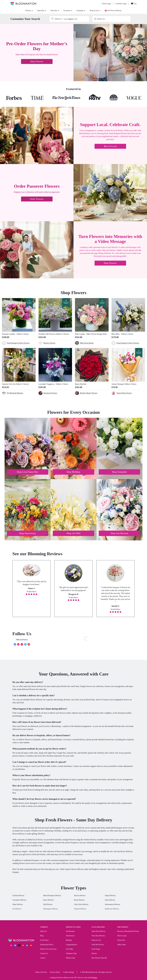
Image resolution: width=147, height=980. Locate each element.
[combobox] (114, 19)
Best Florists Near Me (99, 958)
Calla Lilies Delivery (81, 905)
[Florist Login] (106, 4)
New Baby (70, 950)
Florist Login (122, 936)
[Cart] (134, 4)
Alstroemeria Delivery (113, 905)
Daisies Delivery (80, 896)
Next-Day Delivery (98, 936)
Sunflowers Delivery (112, 909)
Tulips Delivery (110, 896)
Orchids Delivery (18, 896)
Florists (94, 954)
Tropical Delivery (80, 909)
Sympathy (81, 11)
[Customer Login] (121, 4)
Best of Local (110, 146)
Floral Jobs (121, 941)
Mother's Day (71, 958)
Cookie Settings (69, 973)
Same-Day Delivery (98, 932)
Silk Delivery (48, 905)
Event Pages (96, 950)
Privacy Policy (55, 973)
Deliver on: (101, 19)
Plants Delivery (79, 900)
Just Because (70, 932)
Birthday (69, 941)
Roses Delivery (49, 900)
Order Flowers (37, 199)
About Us (44, 932)
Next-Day (55, 11)
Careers (43, 958)
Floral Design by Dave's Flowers (18, 343)
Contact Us (44, 954)
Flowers (29, 11)
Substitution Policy (47, 945)
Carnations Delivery (19, 900)
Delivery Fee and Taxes (48, 950)
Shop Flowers (37, 61)
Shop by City (95, 11)
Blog (42, 936)
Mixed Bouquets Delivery (52, 896)
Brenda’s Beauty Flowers (89, 393)
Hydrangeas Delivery (51, 909)
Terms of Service (41, 973)
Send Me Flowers (98, 945)
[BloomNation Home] (23, 4)
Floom (95, 978)
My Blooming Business (15, 393)
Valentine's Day (71, 954)
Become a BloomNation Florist (128, 932)
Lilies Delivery (110, 900)
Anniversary (70, 936)
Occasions (68, 11)
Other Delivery (18, 905)
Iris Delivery (17, 909)
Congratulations (71, 945)
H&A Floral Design (87, 343)
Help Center (122, 945)
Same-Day (42, 11)
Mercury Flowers (49, 343)
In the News (44, 941)
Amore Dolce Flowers (124, 393)
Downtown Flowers (50, 393)
